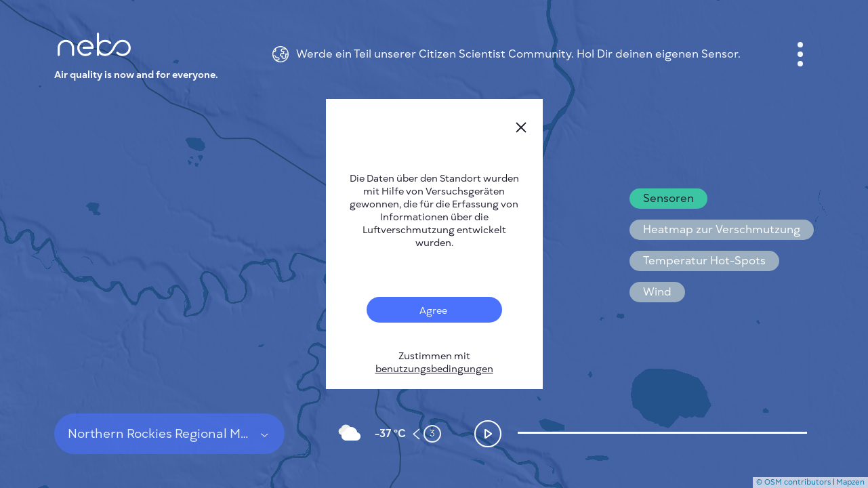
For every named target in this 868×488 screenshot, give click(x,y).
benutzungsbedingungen (434, 369)
